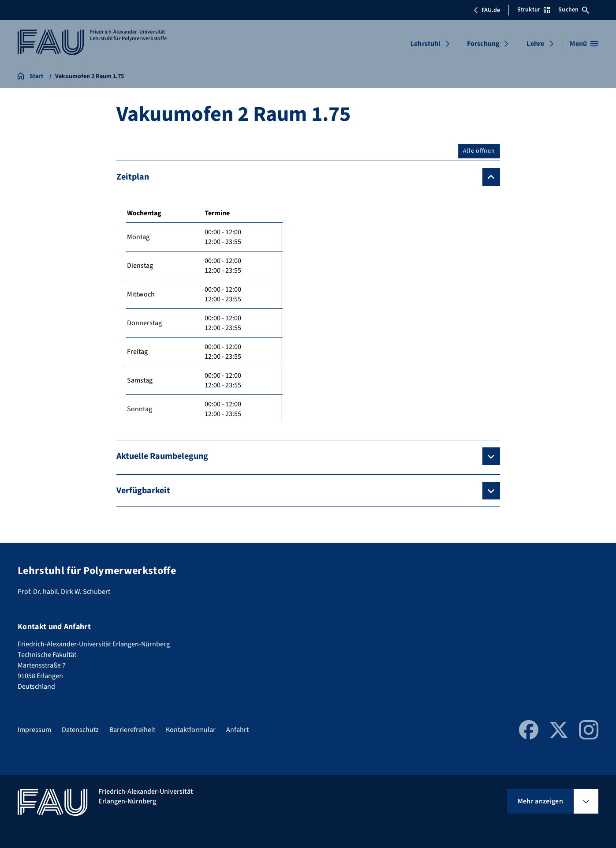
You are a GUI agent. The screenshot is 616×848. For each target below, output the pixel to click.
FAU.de (487, 10)
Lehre (535, 44)
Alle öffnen (479, 151)
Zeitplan (133, 177)
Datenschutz (80, 730)
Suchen (574, 10)
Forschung (483, 44)
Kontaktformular (191, 730)
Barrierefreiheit (132, 730)
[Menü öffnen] (584, 44)
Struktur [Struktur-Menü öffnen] (534, 10)
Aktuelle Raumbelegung (162, 456)
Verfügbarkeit (143, 491)
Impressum (34, 730)
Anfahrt (237, 730)
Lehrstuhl (426, 44)
